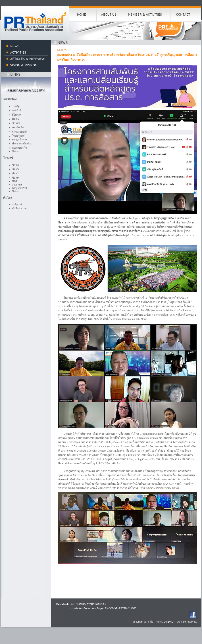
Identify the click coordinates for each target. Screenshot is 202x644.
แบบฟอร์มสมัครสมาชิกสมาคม (89, 604)
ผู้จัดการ (17, 115)
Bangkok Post (20, 140)
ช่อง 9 (15, 178)
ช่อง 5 (15, 169)
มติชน (16, 119)
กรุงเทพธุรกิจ (19, 148)
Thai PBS (17, 185)
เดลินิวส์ (17, 110)
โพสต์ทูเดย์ (18, 136)
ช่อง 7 (15, 173)
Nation (16, 151)
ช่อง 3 (15, 165)
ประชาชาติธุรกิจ (22, 144)
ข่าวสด (16, 123)
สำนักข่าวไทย (20, 208)
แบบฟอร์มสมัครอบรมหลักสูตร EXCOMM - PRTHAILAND (103, 608)
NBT (15, 181)
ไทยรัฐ (16, 106)
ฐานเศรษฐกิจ (20, 132)
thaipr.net (17, 204)
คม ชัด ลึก (18, 127)
